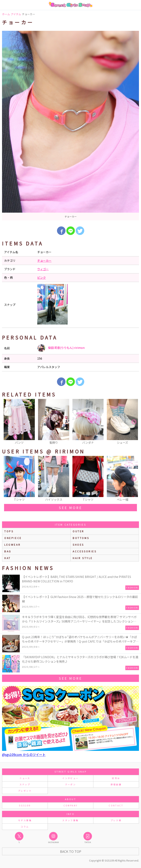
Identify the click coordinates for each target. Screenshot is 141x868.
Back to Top (71, 851)
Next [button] (134, 422)
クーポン (70, 784)
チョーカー (44, 260)
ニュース (25, 778)
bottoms (81, 538)
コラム (25, 827)
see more (70, 508)
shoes (78, 545)
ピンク (42, 278)
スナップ (25, 784)
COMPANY (71, 805)
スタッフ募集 (70, 820)
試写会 (116, 778)
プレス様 (116, 820)
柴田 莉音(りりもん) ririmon (61, 348)
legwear (12, 545)
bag (8, 551)
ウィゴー (43, 269)
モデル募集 (25, 820)
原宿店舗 (116, 784)
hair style (83, 558)
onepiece (13, 538)
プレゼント (25, 791)
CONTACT (116, 805)
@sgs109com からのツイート (24, 754)
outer (78, 531)
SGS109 (25, 805)
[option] (70, 126)
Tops (9, 531)
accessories (85, 551)
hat (8, 558)
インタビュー (70, 778)
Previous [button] (7, 422)
